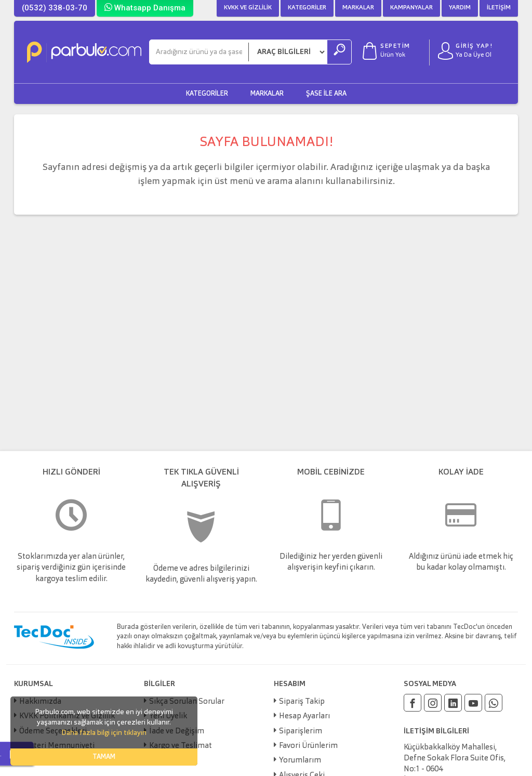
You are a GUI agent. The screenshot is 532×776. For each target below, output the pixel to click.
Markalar (358, 8)
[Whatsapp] (494, 703)
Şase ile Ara (326, 94)
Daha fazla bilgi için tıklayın (104, 733)
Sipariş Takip (302, 702)
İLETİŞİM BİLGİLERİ (436, 731)
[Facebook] (413, 703)
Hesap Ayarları (304, 716)
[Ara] (199, 52)
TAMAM (104, 757)
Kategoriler (307, 8)
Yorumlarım (300, 761)
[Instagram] (433, 703)
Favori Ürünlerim (308, 746)
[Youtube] (473, 703)
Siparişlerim (301, 732)
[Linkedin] (453, 703)
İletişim (499, 8)
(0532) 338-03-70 (55, 8)
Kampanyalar (411, 8)
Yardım (460, 8)
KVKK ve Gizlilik (248, 8)
